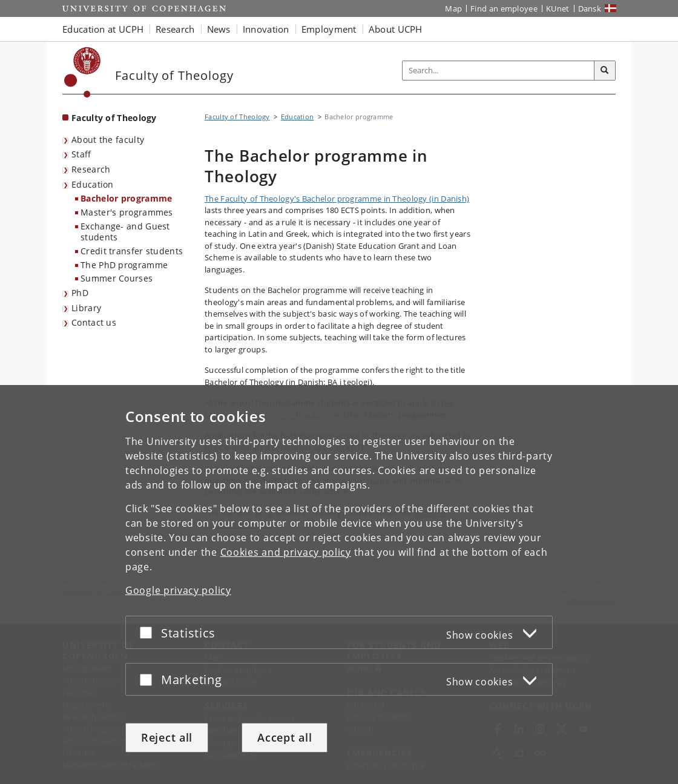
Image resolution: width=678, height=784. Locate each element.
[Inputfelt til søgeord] (499, 71)
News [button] (219, 29)
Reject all (167, 737)
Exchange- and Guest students (125, 232)
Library (86, 308)
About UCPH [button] (396, 29)
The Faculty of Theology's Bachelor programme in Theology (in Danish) (337, 199)
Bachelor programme (126, 198)
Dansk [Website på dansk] (590, 8)
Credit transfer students (132, 251)
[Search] (605, 71)
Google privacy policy (178, 590)
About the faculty (108, 140)
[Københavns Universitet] (83, 72)
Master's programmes (127, 212)
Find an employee (504, 8)
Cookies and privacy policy (286, 552)
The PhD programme (124, 265)
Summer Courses (117, 278)
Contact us (94, 322)
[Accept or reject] (149, 632)
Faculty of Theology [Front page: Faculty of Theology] (114, 118)
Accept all (285, 737)
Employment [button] (329, 29)
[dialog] (339, 585)
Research (91, 169)
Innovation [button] (266, 29)
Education (93, 184)
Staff (81, 154)
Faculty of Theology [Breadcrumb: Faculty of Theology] (237, 117)
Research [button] (175, 29)
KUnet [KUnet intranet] (558, 8)
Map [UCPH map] (453, 8)
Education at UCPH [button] (103, 29)
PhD (80, 293)
